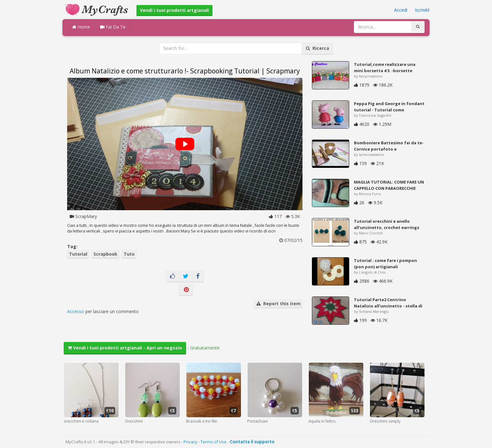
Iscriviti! (422, 10)
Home (81, 27)
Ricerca (318, 48)
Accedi (401, 10)
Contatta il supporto (252, 442)
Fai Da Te (113, 27)
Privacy (190, 442)
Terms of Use (214, 442)
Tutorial (78, 254)
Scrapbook (105, 254)
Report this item (278, 304)
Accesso (76, 311)
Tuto (129, 254)
